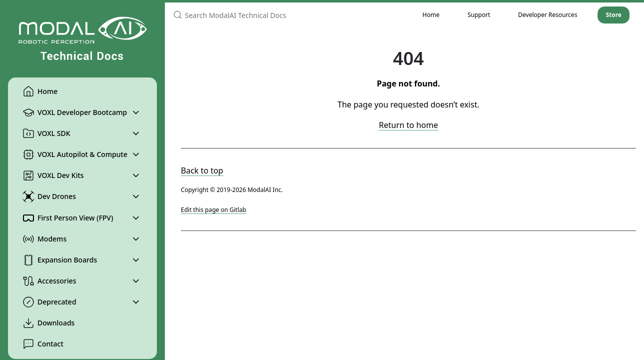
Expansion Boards (60, 260)
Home (40, 91)
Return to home (408, 125)
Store (614, 15)
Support (479, 15)
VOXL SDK (46, 133)
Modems (44, 239)
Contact (43, 344)
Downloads (48, 323)
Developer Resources (548, 15)
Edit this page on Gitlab (214, 210)
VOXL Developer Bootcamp (75, 112)
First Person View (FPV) (68, 218)
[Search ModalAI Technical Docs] (287, 15)
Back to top (202, 170)
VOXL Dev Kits (53, 175)
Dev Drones (49, 196)
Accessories (49, 281)
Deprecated (49, 302)
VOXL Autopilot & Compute (75, 154)
